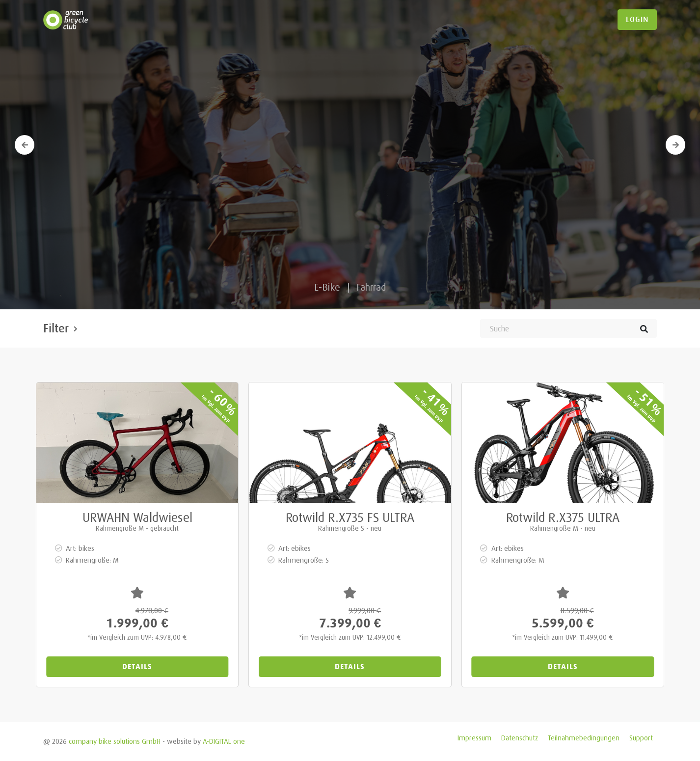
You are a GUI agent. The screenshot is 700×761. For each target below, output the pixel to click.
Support (641, 738)
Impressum (474, 738)
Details (137, 666)
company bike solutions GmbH (115, 741)
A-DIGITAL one (224, 741)
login (637, 20)
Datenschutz (520, 738)
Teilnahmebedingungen (584, 738)
